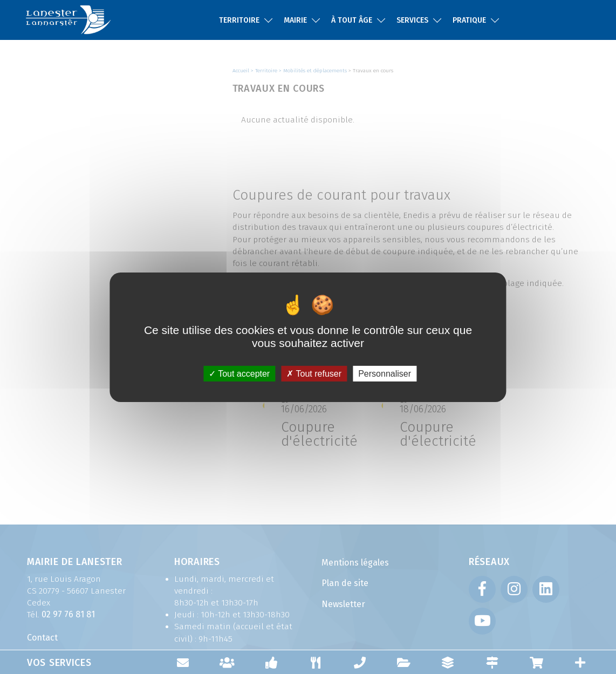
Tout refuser (314, 373)
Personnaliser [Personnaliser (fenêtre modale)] (385, 373)
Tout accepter (239, 373)
